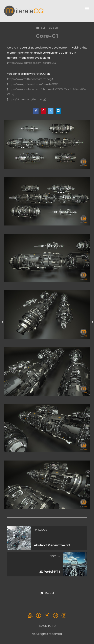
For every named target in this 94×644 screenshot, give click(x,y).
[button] (47, 593)
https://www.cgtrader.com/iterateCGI (32, 63)
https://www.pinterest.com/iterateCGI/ (33, 84)
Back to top (48, 626)
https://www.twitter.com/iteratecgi (30, 79)
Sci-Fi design (47, 28)
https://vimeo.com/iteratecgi (27, 99)
